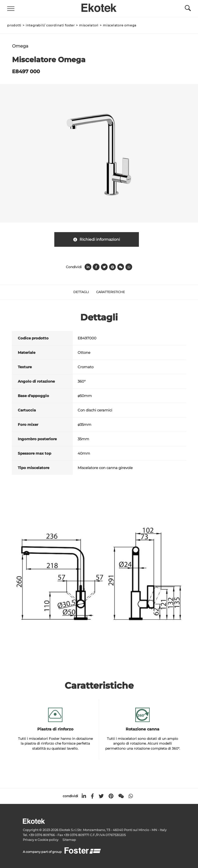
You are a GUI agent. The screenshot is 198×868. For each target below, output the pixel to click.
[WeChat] (121, 796)
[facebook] (92, 796)
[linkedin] (84, 796)
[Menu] (11, 9)
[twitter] (101, 796)
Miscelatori (89, 25)
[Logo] (99, 6)
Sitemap (69, 840)
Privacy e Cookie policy (41, 840)
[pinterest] (111, 796)
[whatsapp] (131, 796)
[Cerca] (188, 9)
